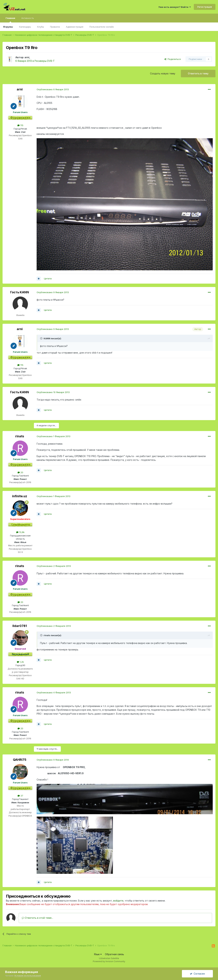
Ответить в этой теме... (37, 918)
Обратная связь (114, 954)
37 (20, 796)
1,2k (20, 662)
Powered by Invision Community (109, 961)
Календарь (25, 27)
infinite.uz (20, 496)
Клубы (41, 27)
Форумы (8, 27)
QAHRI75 (20, 760)
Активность (28, 18)
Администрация (75, 27)
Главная (10, 20)
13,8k (20, 532)
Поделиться (173, 59)
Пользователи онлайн (102, 27)
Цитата (48, 278)
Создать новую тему (163, 73)
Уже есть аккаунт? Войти (175, 7)
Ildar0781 (20, 626)
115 (20, 125)
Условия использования (28, 976)
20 (20, 472)
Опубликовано (53, 89)
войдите (118, 901)
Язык (98, 954)
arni (27, 57)
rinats (20, 436)
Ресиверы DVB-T (45, 61)
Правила (55, 27)
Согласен (197, 974)
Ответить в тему (198, 73)
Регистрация (205, 7)
